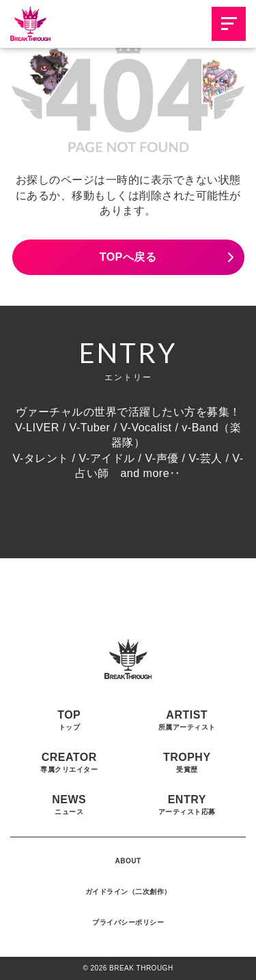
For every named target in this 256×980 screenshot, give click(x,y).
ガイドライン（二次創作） (128, 892)
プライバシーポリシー (128, 922)
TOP (69, 720)
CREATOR (69, 762)
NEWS (69, 805)
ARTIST (187, 720)
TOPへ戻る (128, 257)
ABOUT (128, 861)
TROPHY (187, 762)
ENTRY (187, 805)
